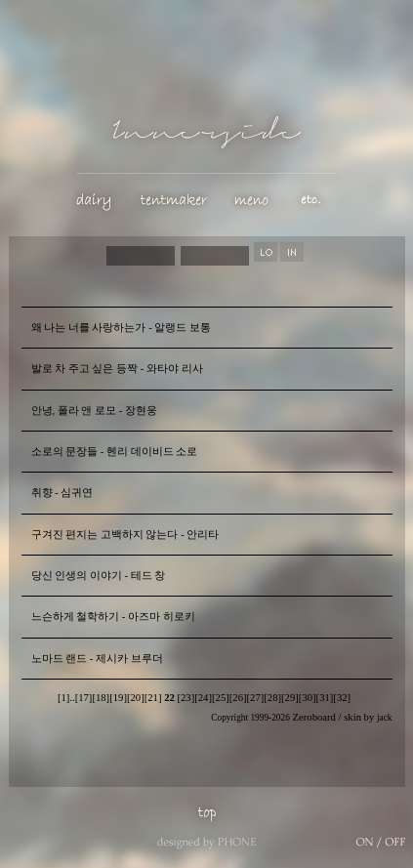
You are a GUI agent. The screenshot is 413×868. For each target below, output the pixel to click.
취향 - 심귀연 (62, 493)
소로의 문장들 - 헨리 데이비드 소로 (115, 452)
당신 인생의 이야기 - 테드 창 (99, 576)
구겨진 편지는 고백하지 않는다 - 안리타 (125, 535)
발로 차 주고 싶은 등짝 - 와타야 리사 (117, 369)
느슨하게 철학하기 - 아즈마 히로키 (113, 617)
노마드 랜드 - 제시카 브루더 (97, 659)
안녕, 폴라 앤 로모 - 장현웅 (95, 411)
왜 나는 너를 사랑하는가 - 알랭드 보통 (122, 328)
